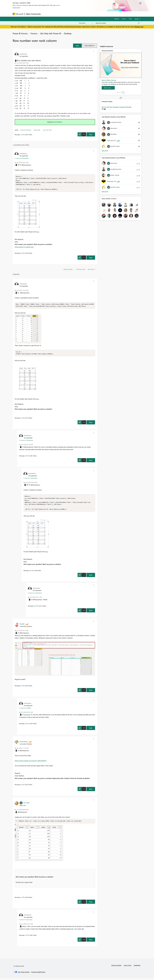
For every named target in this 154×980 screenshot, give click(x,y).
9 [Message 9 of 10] (21, 254)
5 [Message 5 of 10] (21, 687)
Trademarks (137, 967)
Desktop (68, 33)
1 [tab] (118, 92)
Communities (71, 14)
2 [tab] (119, 92)
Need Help (37, 130)
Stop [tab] (123, 92)
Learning (87, 14)
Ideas (62, 14)
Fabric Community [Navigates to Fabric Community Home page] (33, 14)
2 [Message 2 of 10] (21, 899)
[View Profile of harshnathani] (24, 743)
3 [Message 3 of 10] (25, 937)
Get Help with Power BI (51, 33)
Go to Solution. (57, 122)
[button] (77, 46)
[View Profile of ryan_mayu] (26, 804)
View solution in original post (24, 247)
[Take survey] (108, 88)
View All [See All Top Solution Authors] (105, 151)
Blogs (79, 14)
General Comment (26, 130)
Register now (139, 27)
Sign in (124, 19)
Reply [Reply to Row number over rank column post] (91, 134)
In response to (22, 158)
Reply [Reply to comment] (91, 258)
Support (95, 14)
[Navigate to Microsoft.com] (18, 14)
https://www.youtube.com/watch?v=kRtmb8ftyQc (31, 762)
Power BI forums (20, 33)
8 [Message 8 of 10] (25, 457)
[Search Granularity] (86, 23)
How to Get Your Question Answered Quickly (117, 107)
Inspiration (54, 14)
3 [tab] (120, 92)
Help (130, 19)
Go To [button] (137, 19)
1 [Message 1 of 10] (21, 135)
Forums (45, 14)
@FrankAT (27, 716)
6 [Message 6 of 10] (25, 725)
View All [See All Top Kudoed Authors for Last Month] (105, 191)
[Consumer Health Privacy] (38, 974)
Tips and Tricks (47, 130)
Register (117, 19)
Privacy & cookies (116, 967)
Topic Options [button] (89, 46)
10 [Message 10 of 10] (34, 607)
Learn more (16, 7)
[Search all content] (118, 23)
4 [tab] (121, 92)
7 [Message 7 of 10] (21, 419)
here (38, 232)
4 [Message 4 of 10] (21, 786)
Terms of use (127, 967)
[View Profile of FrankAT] (22, 625)
